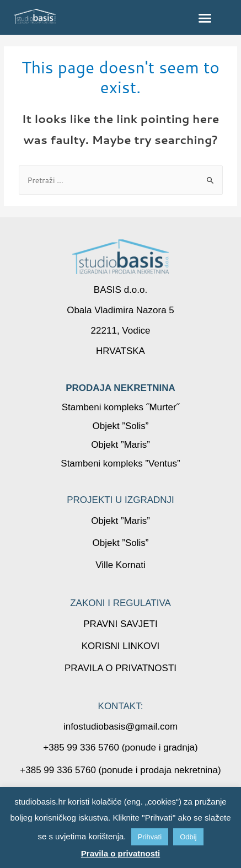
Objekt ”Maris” (120, 445)
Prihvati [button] (150, 837)
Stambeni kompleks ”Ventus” (120, 464)
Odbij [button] (188, 837)
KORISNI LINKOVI (121, 646)
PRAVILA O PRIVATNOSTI (120, 668)
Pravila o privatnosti (120, 853)
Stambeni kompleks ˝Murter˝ (121, 407)
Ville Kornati (120, 565)
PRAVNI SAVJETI (120, 624)
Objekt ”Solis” (120, 426)
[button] (205, 18)
